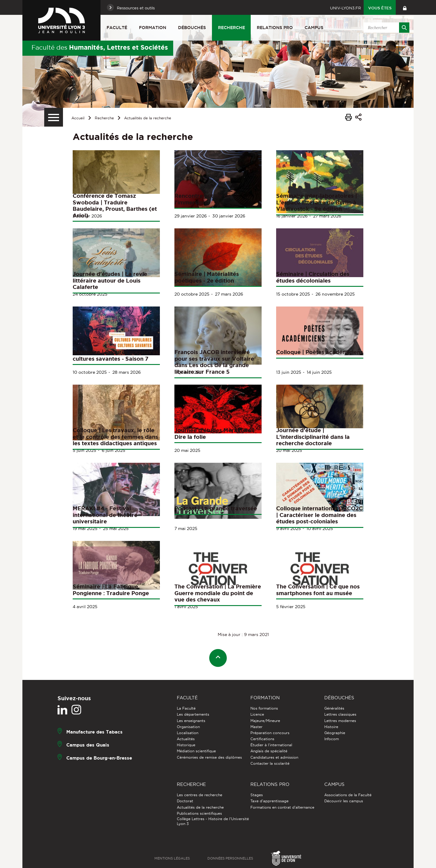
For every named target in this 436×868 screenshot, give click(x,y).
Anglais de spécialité (269, 751)
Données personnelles (230, 858)
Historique (186, 745)
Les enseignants (191, 721)
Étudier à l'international (271, 745)
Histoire (331, 727)
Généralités (334, 708)
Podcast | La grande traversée (216, 508)
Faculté (117, 28)
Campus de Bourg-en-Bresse (99, 758)
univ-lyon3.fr (345, 8)
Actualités (186, 739)
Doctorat (185, 801)
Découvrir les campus (344, 801)
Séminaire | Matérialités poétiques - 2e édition (207, 277)
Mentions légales (172, 858)
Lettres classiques (340, 714)
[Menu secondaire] (54, 117)
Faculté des (100, 47)
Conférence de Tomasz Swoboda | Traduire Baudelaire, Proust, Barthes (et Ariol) (115, 205)
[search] (385, 28)
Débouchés (192, 28)
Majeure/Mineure (265, 721)
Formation (153, 28)
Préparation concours (270, 733)
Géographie (335, 733)
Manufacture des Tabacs (94, 732)
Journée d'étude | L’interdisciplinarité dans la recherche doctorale (313, 437)
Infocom (332, 739)
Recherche (231, 28)
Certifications (262, 739)
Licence (257, 714)
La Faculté (186, 708)
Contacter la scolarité (270, 763)
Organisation (188, 727)
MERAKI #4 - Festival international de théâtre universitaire (105, 515)
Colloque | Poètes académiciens (320, 352)
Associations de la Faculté (348, 795)
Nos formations (264, 708)
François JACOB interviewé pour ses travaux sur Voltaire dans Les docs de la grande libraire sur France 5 (214, 362)
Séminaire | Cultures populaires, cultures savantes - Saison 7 (116, 355)
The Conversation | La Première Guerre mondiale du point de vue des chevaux (218, 593)
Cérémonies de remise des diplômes (209, 757)
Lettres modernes (340, 721)
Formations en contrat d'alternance (282, 807)
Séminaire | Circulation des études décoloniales (313, 277)
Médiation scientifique (196, 751)
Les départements (193, 714)
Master (256, 727)
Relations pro (275, 28)
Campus (314, 28)
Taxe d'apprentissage (269, 801)
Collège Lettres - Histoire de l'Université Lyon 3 (213, 821)
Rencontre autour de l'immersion (203, 199)
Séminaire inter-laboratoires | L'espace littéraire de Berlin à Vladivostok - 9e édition (317, 202)
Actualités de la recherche (148, 118)
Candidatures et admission (274, 757)
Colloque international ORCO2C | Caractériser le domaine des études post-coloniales (319, 515)
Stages (257, 795)
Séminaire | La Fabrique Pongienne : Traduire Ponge (111, 590)
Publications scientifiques (199, 813)
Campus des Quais (88, 745)
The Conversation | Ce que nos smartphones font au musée (318, 590)
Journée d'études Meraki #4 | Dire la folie (215, 433)
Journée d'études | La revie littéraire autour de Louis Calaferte (110, 280)
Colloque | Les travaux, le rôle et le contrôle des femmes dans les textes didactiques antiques (115, 437)
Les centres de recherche (200, 795)
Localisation (188, 733)
